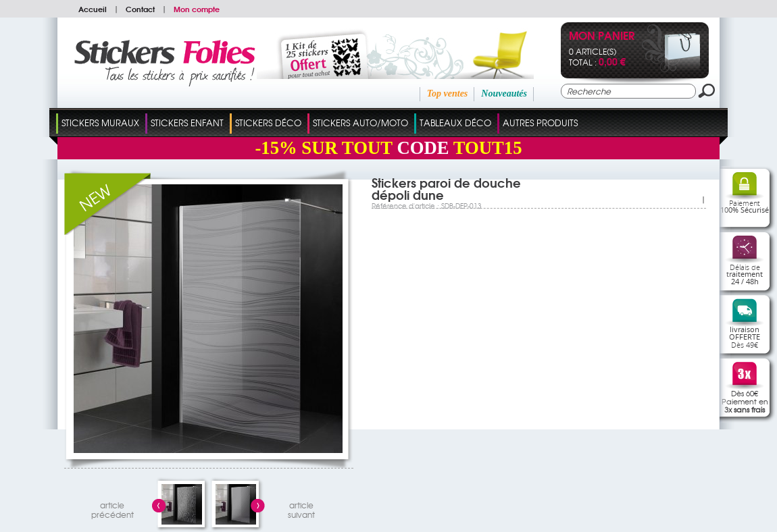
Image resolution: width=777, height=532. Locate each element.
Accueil (93, 9)
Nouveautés (504, 94)
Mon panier (602, 37)
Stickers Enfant (187, 123)
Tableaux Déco (455, 123)
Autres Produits (540, 123)
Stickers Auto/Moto (360, 123)
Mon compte (197, 9)
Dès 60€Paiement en (745, 401)
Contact (140, 9)
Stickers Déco (268, 123)
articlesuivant (301, 508)
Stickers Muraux (100, 123)
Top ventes (448, 94)
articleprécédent (112, 508)
